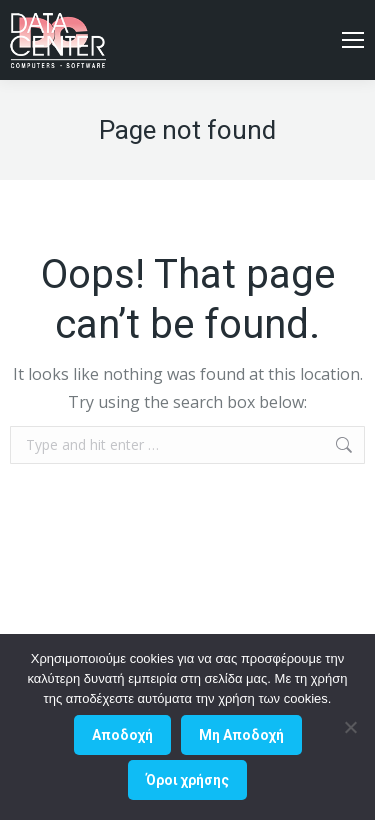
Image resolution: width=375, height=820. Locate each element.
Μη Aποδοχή (241, 735)
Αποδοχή (122, 735)
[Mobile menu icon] (353, 40)
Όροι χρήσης (187, 780)
